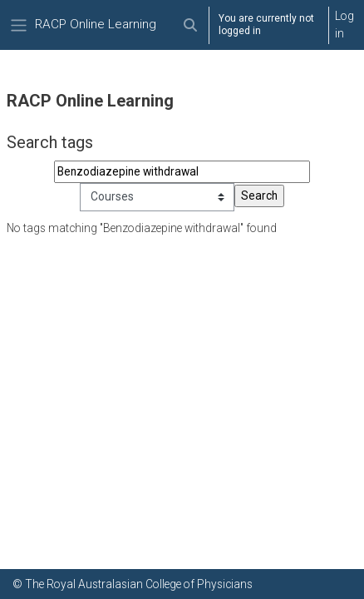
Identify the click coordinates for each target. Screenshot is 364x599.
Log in (344, 25)
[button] (190, 25)
